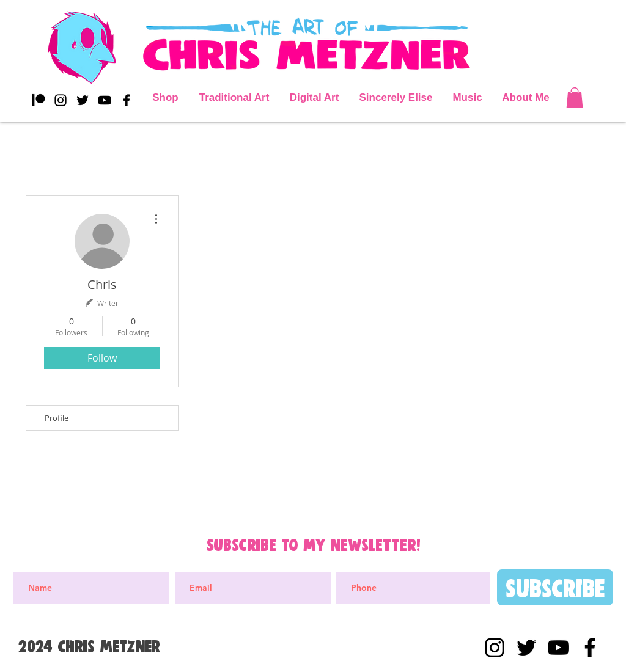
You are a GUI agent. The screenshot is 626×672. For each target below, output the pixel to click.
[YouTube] (105, 100)
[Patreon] (39, 100)
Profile (57, 418)
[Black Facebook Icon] (127, 100)
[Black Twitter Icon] (83, 100)
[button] (575, 97)
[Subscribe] (555, 587)
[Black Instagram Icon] (61, 100)
